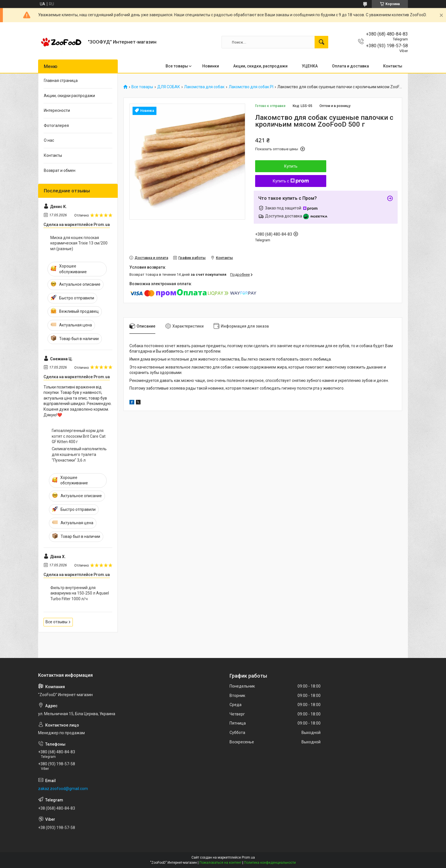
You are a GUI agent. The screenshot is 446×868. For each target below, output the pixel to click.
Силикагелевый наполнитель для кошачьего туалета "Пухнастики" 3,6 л (79, 454)
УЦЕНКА (310, 66)
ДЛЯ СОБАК (169, 87)
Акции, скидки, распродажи (260, 66)
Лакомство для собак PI (251, 87)
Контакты (393, 66)
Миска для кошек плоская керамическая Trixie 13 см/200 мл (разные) (79, 243)
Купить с (291, 181)
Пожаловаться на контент (220, 863)
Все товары (177, 66)
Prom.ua (248, 857)
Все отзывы (56, 622)
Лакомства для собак (204, 87)
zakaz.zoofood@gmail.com (63, 789)
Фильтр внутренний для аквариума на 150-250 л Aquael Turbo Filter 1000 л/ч (80, 593)
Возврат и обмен (60, 170)
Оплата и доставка (350, 66)
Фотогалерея (56, 126)
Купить (291, 166)
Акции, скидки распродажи (69, 96)
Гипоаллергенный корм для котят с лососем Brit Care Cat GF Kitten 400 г (79, 436)
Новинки (211, 66)
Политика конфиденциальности (270, 863)
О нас (49, 140)
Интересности (57, 110)
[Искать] (321, 42)
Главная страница (61, 81)
